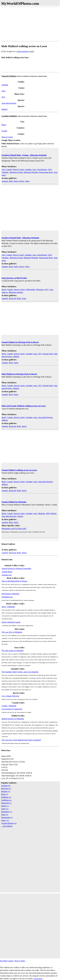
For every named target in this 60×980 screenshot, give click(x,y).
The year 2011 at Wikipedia (12, 632)
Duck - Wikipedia (8, 607)
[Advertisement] (30, 24)
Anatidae (5, 85)
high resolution (23, 51)
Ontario (20, 516)
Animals (5, 181)
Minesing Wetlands (31, 172)
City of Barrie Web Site (10, 696)
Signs (5, 820)
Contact (10, 961)
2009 (48, 513)
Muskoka (42, 513)
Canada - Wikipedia (9, 706)
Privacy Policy (20, 961)
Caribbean (6, 800)
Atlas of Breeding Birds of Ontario (15, 581)
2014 (50, 170)
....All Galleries (7, 826)
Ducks (16, 181)
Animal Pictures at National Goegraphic (16, 568)
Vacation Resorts (9, 823)
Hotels (5, 806)
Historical (6, 803)
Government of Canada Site (12, 709)
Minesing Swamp (16, 172)
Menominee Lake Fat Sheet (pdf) (14, 529)
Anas (3, 91)
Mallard (4, 109)
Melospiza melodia (16, 292)
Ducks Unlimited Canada (11, 622)
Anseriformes (42, 170)
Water (27, 181)
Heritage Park (48, 354)
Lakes (5, 809)
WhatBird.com (7, 597)
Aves (3, 170)
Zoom (24, 298)
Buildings (6, 797)
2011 (3, 97)
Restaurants (7, 817)
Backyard (12, 298)
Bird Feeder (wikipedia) (11, 594)
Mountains (7, 812)
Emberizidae (31, 290)
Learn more (38, 979)
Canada (4, 131)
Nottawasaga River (46, 172)
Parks (5, 815)
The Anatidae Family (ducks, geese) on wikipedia (20, 672)
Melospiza (40, 290)
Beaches (6, 791)
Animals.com (7, 575)
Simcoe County (7, 137)
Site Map (3, 961)
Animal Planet (7, 572)
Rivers (22, 181)
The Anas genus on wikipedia (13, 651)
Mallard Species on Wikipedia (13, 719)
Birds (11, 181)
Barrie (4, 125)
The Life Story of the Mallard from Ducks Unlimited (21, 740)
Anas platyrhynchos (9, 103)
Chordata (5, 172)
